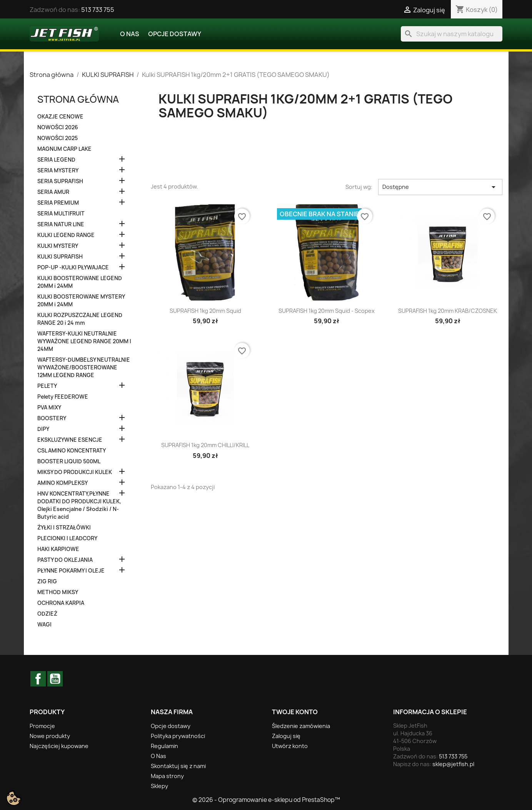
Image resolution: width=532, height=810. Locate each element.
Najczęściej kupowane (59, 746)
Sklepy (159, 786)
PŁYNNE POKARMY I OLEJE (71, 571)
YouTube (55, 679)
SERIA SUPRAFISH (60, 181)
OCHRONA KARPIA (61, 603)
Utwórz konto (290, 746)
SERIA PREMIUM (58, 203)
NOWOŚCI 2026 (58, 127)
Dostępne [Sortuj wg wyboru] (440, 187)
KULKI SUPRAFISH (60, 257)
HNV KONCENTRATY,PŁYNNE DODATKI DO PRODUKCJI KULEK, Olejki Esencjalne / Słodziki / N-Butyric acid (79, 505)
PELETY (47, 386)
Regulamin (164, 746)
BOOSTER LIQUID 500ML (69, 461)
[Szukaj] (452, 34)
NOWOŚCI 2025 (58, 138)
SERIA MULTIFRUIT (61, 214)
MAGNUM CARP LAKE (64, 149)
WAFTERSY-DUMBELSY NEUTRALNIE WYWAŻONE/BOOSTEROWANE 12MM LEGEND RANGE (84, 367)
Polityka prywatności (178, 736)
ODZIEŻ (47, 614)
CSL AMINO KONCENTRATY (72, 451)
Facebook (38, 679)
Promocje (42, 726)
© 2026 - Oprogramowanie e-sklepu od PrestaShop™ (266, 800)
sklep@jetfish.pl (453, 764)
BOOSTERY (52, 418)
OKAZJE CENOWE (60, 117)
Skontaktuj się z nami (178, 766)
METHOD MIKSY (58, 592)
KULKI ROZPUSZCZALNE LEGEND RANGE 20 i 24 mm (80, 319)
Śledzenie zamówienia (301, 726)
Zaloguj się (286, 736)
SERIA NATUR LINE (61, 224)
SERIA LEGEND (56, 160)
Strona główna (78, 99)
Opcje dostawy (175, 34)
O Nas (130, 34)
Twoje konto (295, 712)
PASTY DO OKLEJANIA (65, 560)
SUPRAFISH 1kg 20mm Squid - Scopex (327, 311)
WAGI (44, 625)
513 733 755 (98, 10)
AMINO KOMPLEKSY (63, 483)
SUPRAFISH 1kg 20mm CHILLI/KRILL (205, 445)
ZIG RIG (47, 581)
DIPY (43, 429)
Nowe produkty (50, 736)
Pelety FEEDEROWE (63, 397)
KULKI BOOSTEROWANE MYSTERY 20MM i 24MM (81, 301)
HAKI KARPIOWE (58, 549)
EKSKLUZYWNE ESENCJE (70, 440)
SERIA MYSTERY (58, 170)
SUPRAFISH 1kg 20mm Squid (205, 311)
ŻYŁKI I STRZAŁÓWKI (64, 528)
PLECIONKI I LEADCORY (67, 538)
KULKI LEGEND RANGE (66, 235)
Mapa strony (167, 776)
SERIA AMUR (53, 192)
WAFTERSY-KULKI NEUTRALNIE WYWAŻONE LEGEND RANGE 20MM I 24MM (84, 341)
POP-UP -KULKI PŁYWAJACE (73, 267)
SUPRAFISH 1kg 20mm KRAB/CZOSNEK (448, 311)
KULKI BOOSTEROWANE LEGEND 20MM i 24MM (80, 282)
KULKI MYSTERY (58, 246)
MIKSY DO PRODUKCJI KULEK (75, 472)
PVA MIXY (49, 408)
